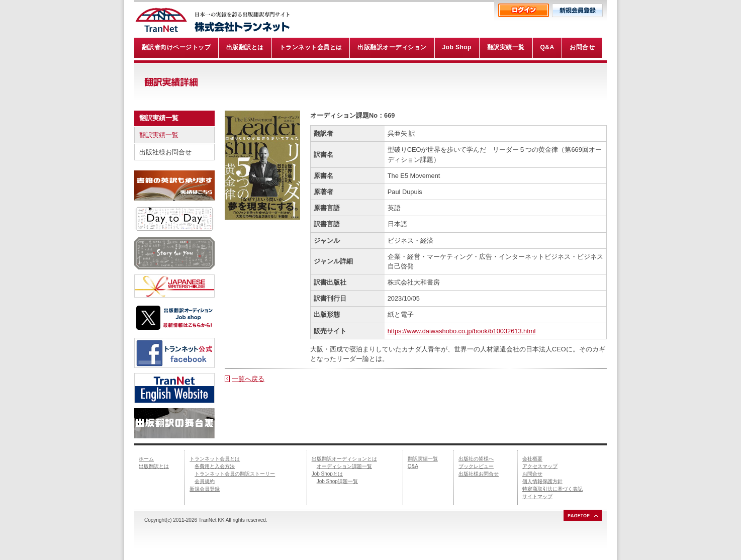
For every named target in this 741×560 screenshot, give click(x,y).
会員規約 (205, 481)
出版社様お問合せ (165, 152)
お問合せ (532, 474)
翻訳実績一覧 (159, 135)
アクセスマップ (540, 466)
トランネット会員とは (215, 459)
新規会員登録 (205, 489)
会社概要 (532, 459)
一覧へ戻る (248, 379)
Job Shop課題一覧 (337, 481)
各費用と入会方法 (215, 466)
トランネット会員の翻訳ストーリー (235, 474)
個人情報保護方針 (542, 481)
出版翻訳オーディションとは (344, 459)
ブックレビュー (476, 466)
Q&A (413, 466)
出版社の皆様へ (476, 459)
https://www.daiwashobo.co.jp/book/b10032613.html (462, 331)
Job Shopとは (327, 474)
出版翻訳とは (154, 466)
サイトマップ (537, 496)
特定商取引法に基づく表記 (552, 489)
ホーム (146, 459)
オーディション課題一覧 (344, 466)
